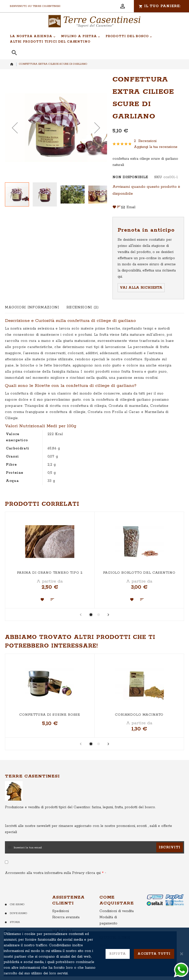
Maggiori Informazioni (32, 307)
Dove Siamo (18, 913)
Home (12, 64)
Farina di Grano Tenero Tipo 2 (50, 573)
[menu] (92, 39)
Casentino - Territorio (19, 933)
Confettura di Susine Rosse (50, 715)
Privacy (16, 953)
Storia (15, 922)
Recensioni (82, 307)
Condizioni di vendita (117, 911)
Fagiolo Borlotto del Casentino (139, 573)
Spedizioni (61, 911)
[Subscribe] (170, 847)
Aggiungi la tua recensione (156, 147)
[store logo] (94, 21)
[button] (15, 128)
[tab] (32, 307)
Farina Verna (63, 945)
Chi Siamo (17, 904)
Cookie (15, 962)
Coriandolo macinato (139, 715)
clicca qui (93, 873)
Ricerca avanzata (66, 917)
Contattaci (19, 944)
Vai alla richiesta (141, 288)
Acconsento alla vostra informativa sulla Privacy (54, 873)
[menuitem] (33, 36)
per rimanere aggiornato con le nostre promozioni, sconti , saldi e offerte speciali (88, 829)
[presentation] (109, 615)
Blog (103, 945)
